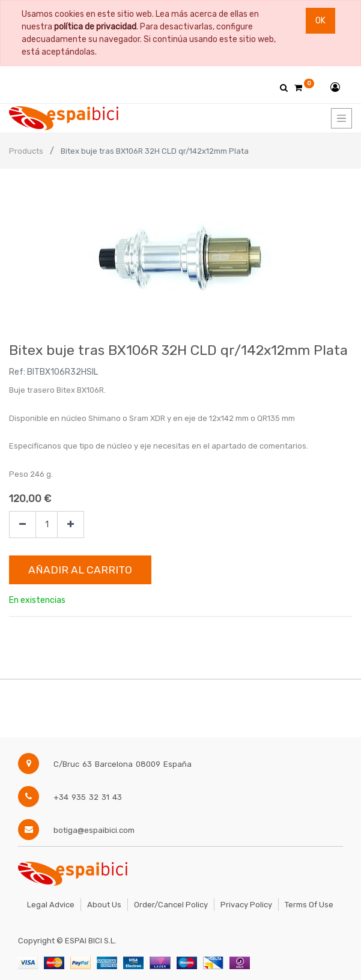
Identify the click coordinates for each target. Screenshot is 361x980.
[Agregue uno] (71, 525)
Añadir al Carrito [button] (80, 570)
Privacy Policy (246, 905)
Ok (320, 21)
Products (26, 151)
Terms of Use (309, 905)
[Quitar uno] (23, 525)
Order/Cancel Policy (171, 905)
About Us (104, 905)
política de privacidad (95, 27)
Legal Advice (51, 905)
